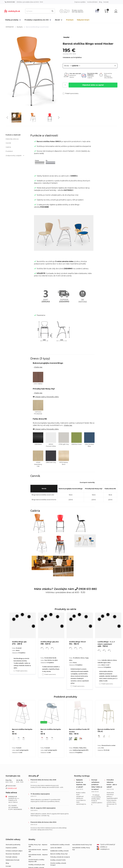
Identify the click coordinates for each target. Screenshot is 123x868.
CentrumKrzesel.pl (106, 845)
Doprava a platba (80, 2)
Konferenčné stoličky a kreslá (60, 845)
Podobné (9, 151)
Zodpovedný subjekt (15, 156)
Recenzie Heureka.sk (13, 854)
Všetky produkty (12, 20)
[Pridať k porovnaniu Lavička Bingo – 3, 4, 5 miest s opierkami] (100, 684)
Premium (70, 20)
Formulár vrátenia (11, 857)
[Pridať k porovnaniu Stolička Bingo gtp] (14, 671)
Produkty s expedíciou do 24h (37, 20)
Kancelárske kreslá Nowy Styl (82, 845)
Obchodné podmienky (13, 845)
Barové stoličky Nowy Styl (59, 854)
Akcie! (57, 20)
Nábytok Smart (83, 20)
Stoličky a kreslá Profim (58, 860)
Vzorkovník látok (92, 2)
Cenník (8, 143)
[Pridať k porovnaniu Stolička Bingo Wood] (71, 686)
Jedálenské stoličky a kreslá (59, 851)
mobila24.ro (103, 849)
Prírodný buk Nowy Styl (94, 489)
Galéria (8, 147)
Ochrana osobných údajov (14, 851)
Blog (100, 2)
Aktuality (34, 776)
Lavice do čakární (56, 848)
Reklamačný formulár (13, 860)
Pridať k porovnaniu (71, 93)
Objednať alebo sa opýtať (93, 85)
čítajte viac (38, 367)
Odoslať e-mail (12, 788)
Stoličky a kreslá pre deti (37, 865)
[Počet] (65, 85)
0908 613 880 (10, 2)
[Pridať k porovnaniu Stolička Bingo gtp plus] (43, 674)
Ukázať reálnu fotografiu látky (47, 397)
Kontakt (106, 2)
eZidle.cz (102, 847)
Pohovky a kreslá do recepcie (60, 857)
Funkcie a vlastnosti (13, 135)
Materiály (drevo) (12, 139)
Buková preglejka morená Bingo (71, 489)
